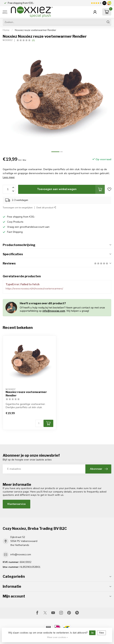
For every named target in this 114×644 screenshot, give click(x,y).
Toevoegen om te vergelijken (18, 208)
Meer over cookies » (57, 637)
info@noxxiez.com (54, 311)
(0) (33, 40)
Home (6, 30)
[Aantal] (39, 423)
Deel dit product (46, 208)
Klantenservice (16, 504)
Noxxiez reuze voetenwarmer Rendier (36, 30)
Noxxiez (8, 40)
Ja (92, 633)
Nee (101, 633)
